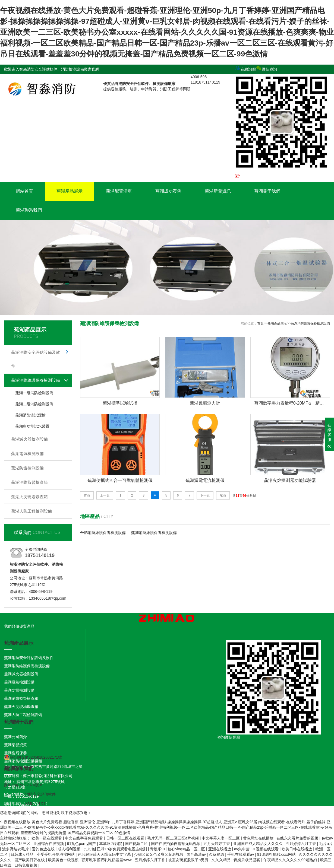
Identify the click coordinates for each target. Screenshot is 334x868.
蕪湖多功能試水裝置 (32, 426)
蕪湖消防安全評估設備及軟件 (36, 359)
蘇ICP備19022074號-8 (23, 785)
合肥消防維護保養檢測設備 (103, 533)
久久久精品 (222, 860)
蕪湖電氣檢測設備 (27, 454)
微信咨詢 (282, 120)
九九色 (89, 849)
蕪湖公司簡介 (15, 737)
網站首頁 (24, 191)
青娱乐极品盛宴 (247, 860)
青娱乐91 (158, 849)
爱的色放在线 (44, 849)
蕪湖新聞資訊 (218, 191)
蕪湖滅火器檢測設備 (29, 439)
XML (29, 803)
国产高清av (197, 854)
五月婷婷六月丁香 (301, 844)
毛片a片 (326, 844)
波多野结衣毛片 (16, 849)
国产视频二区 (137, 844)
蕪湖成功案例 (168, 191)
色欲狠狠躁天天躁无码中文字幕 (105, 854)
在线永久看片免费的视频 (298, 838)
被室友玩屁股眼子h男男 (189, 860)
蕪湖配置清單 (119, 191)
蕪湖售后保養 (15, 753)
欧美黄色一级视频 (64, 860)
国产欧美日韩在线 (30, 860)
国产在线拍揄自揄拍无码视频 (176, 844)
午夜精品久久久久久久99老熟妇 (291, 860)
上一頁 (105, 495)
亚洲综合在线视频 (49, 844)
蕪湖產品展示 (70, 191)
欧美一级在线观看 (47, 838)
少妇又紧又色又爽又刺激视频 (159, 854)
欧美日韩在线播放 (297, 849)
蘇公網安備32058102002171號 (33, 757)
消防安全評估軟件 (40, 794)
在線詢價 (245, 69)
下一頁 (205, 495)
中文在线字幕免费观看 (84, 838)
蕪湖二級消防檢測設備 (34, 404)
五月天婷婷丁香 (217, 844)
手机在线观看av (241, 854)
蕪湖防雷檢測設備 (27, 468)
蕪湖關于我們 (267, 191)
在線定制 (245, 177)
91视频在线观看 (265, 849)
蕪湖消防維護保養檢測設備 (36, 380)
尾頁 (223, 495)
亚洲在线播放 (220, 849)
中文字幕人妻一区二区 (221, 838)
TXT (42, 803)
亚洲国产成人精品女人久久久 (259, 844)
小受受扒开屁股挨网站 (56, 854)
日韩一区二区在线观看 (126, 838)
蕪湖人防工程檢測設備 (31, 511)
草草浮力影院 (111, 844)
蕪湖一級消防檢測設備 (34, 393)
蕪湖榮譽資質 (15, 745)
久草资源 (217, 854)
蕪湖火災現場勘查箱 (29, 497)
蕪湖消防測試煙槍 (30, 415)
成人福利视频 (70, 849)
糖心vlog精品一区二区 (187, 849)
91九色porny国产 (82, 844)
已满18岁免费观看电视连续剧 (122, 849)
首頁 (260, 323)
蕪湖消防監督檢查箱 (29, 482)
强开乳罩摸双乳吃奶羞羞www (107, 860)
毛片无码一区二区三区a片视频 (174, 838)
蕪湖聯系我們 (29, 210)
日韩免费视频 (26, 865)
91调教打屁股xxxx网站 (277, 854)
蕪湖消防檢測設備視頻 (23, 761)
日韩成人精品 (23, 854)
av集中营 (242, 849)
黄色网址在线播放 (259, 838)
